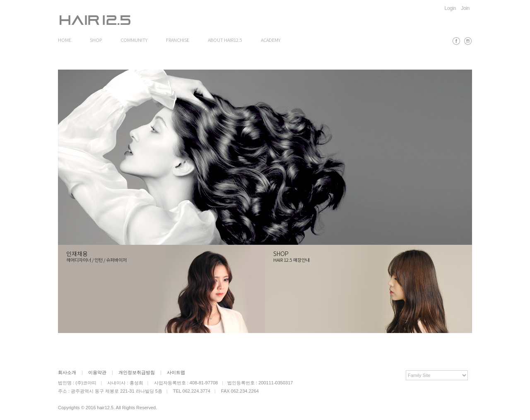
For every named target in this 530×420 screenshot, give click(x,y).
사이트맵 (176, 372)
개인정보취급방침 (137, 372)
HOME (65, 41)
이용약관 (97, 372)
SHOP (96, 41)
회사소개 (67, 372)
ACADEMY (271, 41)
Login (450, 8)
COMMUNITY (134, 41)
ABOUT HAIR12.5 (225, 41)
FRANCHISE (178, 41)
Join (465, 8)
